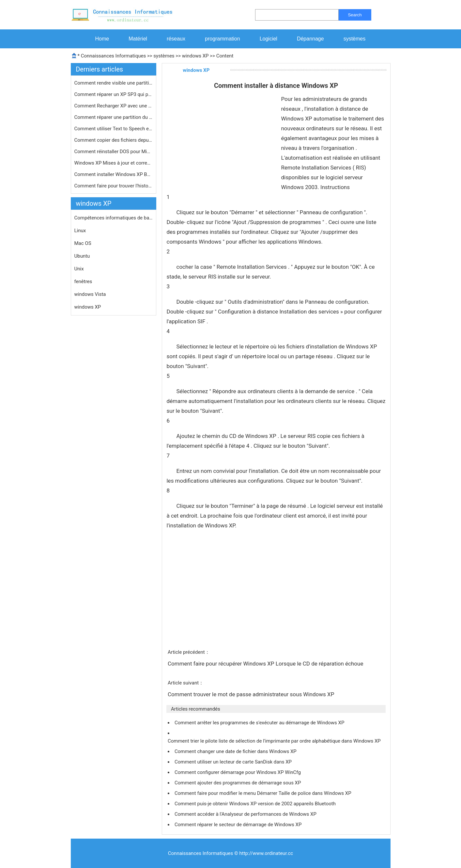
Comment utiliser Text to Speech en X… (114, 129)
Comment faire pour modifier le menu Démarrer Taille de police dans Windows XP (263, 793)
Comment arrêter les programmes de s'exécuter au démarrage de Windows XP (260, 723)
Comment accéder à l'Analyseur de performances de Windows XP (246, 814)
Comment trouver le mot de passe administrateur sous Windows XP (252, 694)
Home (102, 39)
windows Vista (90, 294)
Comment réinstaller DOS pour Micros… (114, 152)
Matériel (138, 39)
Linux (80, 231)
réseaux (176, 39)
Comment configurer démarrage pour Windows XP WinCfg (238, 772)
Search (355, 15)
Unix (79, 269)
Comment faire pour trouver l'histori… (114, 186)
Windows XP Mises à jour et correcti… (114, 163)
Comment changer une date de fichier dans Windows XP (236, 751)
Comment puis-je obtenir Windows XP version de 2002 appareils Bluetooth (256, 804)
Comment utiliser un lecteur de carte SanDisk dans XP (234, 762)
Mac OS (83, 243)
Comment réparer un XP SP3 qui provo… (114, 94)
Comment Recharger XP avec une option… (114, 106)
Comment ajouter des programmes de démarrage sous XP (238, 783)
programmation (223, 39)
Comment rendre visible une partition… (114, 83)
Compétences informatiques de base (114, 218)
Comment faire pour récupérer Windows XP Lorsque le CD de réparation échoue (266, 664)
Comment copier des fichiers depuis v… (114, 140)
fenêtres (83, 281)
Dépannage (310, 39)
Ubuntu (82, 256)
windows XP (195, 56)
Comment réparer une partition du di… (114, 117)
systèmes (355, 39)
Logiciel (269, 39)
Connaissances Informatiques (113, 56)
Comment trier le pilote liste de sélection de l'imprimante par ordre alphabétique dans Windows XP (275, 741)
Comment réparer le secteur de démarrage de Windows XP (239, 825)
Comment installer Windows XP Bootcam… (114, 174)
